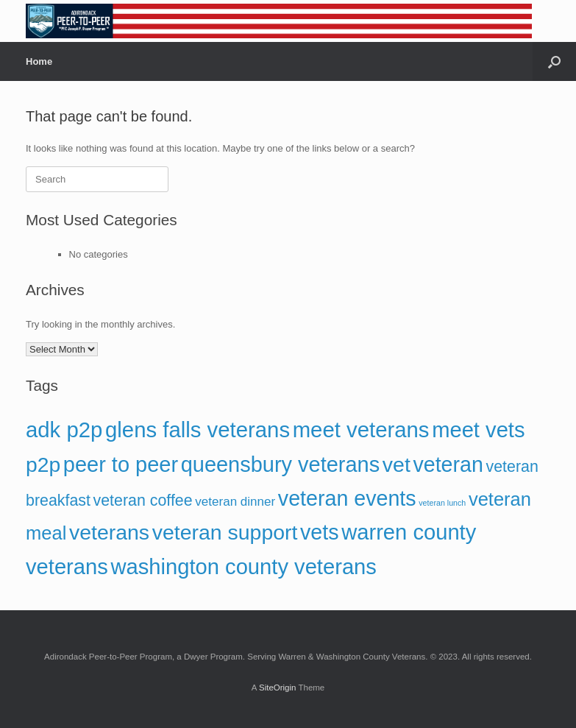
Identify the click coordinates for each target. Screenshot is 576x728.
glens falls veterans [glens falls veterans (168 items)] (198, 430)
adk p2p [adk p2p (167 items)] (64, 430)
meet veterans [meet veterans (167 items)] (361, 430)
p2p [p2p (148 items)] (43, 464)
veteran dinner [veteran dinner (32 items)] (235, 502)
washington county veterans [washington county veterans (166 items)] (243, 567)
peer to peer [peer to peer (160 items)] (121, 464)
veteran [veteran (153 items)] (448, 464)
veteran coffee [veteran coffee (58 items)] (143, 501)
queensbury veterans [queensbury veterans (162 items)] (281, 464)
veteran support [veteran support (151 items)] (225, 532)
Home (39, 61)
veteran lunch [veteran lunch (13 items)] (442, 503)
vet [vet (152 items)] (397, 464)
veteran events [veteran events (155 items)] (347, 498)
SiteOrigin (278, 688)
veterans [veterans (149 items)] (109, 532)
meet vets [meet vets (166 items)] (478, 430)
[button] (554, 61)
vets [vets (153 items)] (320, 532)
